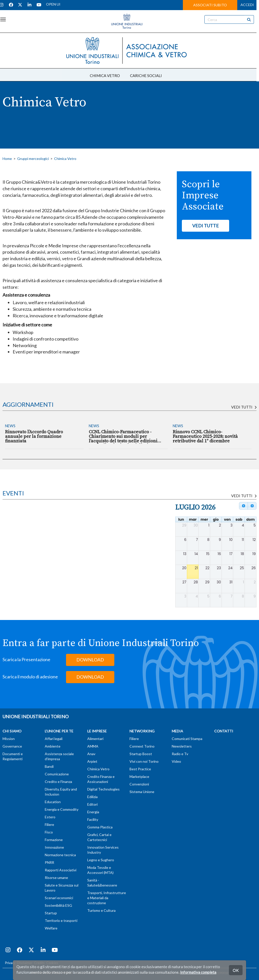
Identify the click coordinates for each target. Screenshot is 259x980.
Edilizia (92, 797)
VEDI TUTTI (244, 496)
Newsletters (182, 746)
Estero (50, 817)
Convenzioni (139, 784)
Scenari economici (59, 898)
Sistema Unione (142, 792)
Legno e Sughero (101, 860)
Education (53, 802)
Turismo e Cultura (101, 910)
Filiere (49, 824)
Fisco (49, 832)
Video (176, 761)
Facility (93, 819)
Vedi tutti (244, 407)
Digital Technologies (103, 789)
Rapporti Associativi (61, 870)
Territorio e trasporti (61, 921)
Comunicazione (57, 774)
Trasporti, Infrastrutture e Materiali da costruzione (107, 898)
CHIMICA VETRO (105, 76)
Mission (9, 739)
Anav (91, 754)
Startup (51, 913)
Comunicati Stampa (187, 739)
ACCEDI (247, 5)
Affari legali (54, 739)
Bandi (49, 766)
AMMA (93, 746)
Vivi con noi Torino (144, 761)
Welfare (51, 928)
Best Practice (140, 769)
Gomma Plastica (100, 827)
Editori (92, 804)
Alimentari (95, 739)
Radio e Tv (180, 754)
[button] (206, 226)
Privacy (10, 963)
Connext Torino (142, 746)
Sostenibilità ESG (58, 905)
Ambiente (53, 746)
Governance (12, 746)
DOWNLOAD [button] (90, 660)
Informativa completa (198, 972)
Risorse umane (56, 878)
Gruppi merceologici (33, 159)
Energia (93, 812)
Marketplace (139, 776)
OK (236, 970)
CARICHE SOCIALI (146, 76)
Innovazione (54, 847)
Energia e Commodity (62, 809)
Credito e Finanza (58, 782)
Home (7, 159)
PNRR (49, 862)
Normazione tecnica (60, 855)
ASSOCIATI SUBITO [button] (210, 5)
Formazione (54, 840)
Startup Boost (141, 754)
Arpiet (92, 761)
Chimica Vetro (65, 159)
